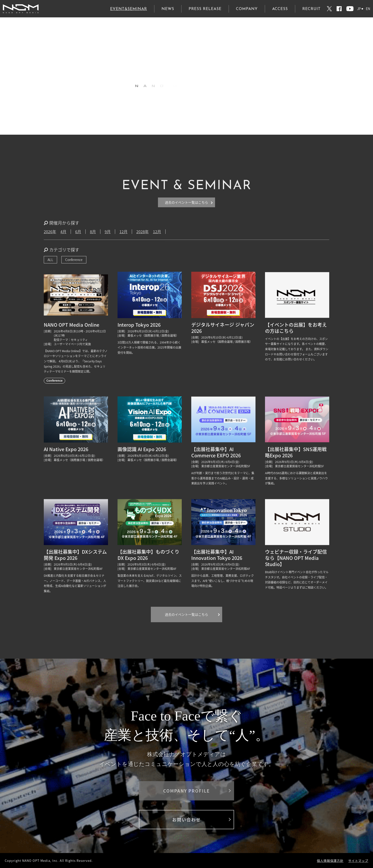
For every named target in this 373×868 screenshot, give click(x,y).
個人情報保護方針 (330, 861)
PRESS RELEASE (205, 9)
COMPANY (247, 9)
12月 (123, 232)
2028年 (142, 232)
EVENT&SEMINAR (129, 9)
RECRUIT (312, 9)
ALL (50, 260)
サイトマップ (358, 861)
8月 (93, 232)
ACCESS (280, 9)
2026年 (50, 232)
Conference (74, 260)
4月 (63, 232)
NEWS (168, 9)
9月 (108, 232)
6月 (78, 232)
